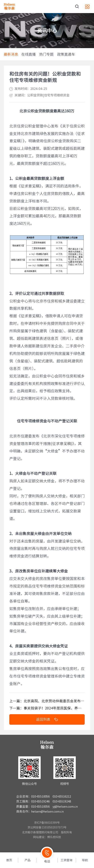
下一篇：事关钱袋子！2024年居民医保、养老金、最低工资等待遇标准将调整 (47, 708)
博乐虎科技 (54, 837)
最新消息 (11, 54)
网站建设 (39, 837)
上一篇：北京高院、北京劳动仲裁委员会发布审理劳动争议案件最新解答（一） (47, 701)
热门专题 (46, 54)
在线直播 (29, 54)
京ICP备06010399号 (47, 823)
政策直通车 (66, 54)
